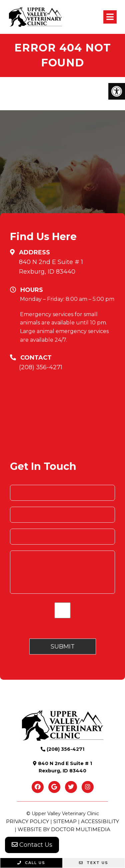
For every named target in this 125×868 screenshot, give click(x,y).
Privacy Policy (27, 821)
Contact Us (32, 845)
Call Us (31, 863)
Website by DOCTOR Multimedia (64, 829)
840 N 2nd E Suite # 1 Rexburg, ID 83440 (51, 267)
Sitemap (65, 821)
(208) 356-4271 (41, 367)
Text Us (94, 863)
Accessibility (100, 821)
